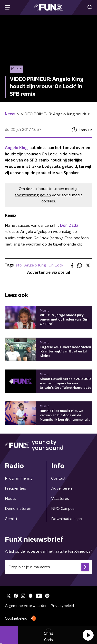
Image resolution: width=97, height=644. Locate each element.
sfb (19, 265)
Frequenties (15, 488)
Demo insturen (18, 509)
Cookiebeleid (16, 618)
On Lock (56, 265)
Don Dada (69, 226)
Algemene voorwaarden (26, 606)
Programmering (19, 478)
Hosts (10, 499)
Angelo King (16, 148)
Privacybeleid (62, 606)
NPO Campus (63, 509)
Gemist (11, 519)
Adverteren (62, 488)
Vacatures (60, 499)
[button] (88, 635)
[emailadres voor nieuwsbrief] (48, 567)
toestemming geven (33, 195)
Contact (58, 478)
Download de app (67, 519)
